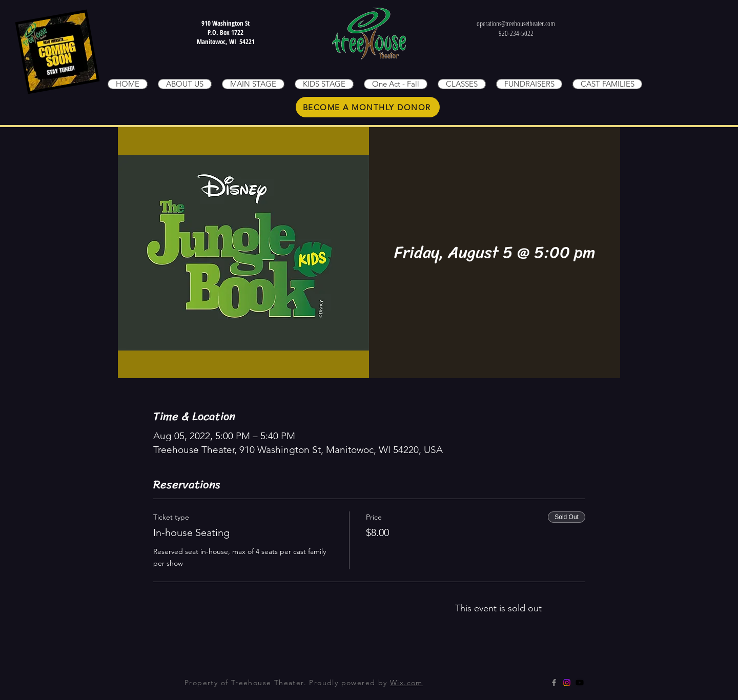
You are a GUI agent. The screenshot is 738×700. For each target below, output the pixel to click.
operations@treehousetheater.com (516, 23)
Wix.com (406, 683)
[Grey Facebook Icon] (554, 683)
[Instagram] (567, 683)
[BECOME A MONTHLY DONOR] (368, 107)
